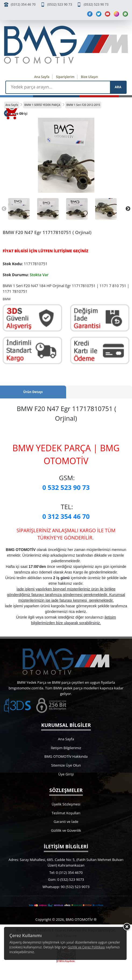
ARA (118, 87)
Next (128, 209)
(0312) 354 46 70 (23, 4)
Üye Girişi (66, 774)
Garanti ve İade (66, 822)
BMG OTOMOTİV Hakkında (66, 756)
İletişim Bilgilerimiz (66, 748)
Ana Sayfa (42, 77)
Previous (4, 209)
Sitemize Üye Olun (66, 765)
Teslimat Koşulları (66, 813)
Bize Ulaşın (89, 77)
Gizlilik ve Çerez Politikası (86, 947)
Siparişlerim (65, 77)
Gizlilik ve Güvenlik (66, 830)
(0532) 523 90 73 (60, 4)
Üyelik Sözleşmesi (66, 804)
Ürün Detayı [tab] (33, 392)
